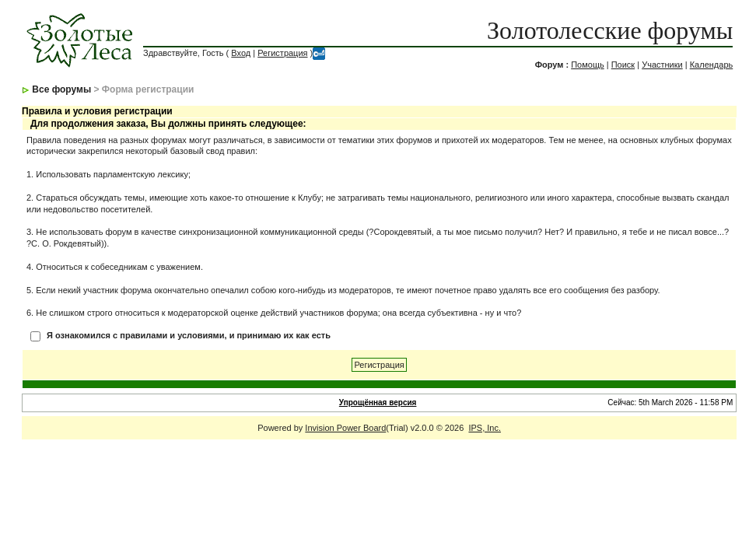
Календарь (712, 65)
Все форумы (61, 89)
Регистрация (282, 53)
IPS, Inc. (485, 428)
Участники (662, 65)
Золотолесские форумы (610, 30)
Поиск (623, 65)
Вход (241, 53)
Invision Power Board (345, 428)
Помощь (588, 65)
